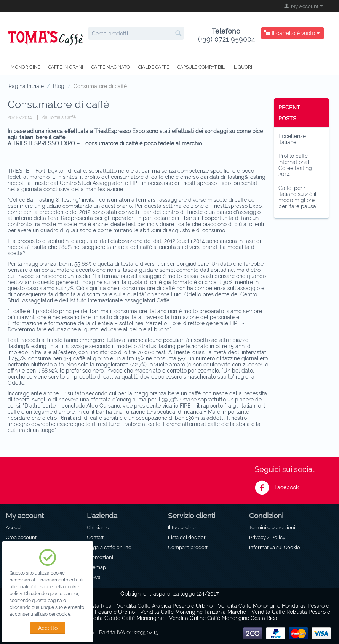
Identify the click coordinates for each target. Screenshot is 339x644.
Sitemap (96, 567)
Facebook (277, 488)
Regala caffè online (109, 547)
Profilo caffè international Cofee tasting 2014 (295, 165)
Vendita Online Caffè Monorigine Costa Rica (223, 618)
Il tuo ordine (182, 527)
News (94, 577)
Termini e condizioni (272, 527)
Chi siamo (98, 527)
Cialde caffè (154, 67)
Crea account (21, 537)
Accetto (48, 628)
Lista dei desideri (187, 537)
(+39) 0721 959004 (227, 35)
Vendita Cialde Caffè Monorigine (124, 618)
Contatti (96, 537)
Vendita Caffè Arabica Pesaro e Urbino (165, 606)
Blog (59, 86)
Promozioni (100, 557)
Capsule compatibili (201, 67)
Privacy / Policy (267, 537)
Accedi (14, 527)
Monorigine (25, 67)
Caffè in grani (66, 67)
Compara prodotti (188, 547)
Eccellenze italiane (292, 139)
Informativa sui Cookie (275, 547)
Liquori (243, 67)
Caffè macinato (110, 67)
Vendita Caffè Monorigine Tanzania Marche (193, 612)
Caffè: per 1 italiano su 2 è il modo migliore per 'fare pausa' (298, 197)
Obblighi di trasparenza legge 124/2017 (169, 594)
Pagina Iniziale (26, 86)
